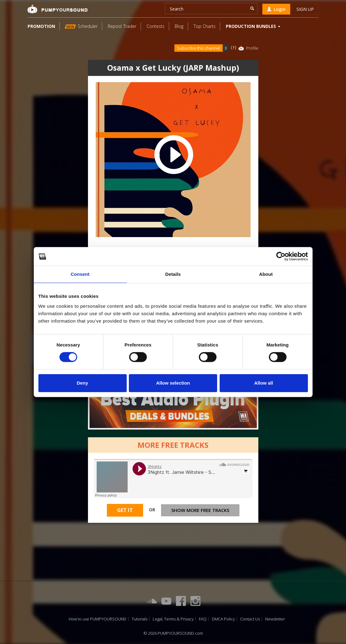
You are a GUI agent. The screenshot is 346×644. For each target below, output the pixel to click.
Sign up (305, 9)
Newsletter (275, 619)
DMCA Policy (223, 619)
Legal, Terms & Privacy (173, 619)
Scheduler (81, 26)
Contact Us (250, 619)
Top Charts (205, 26)
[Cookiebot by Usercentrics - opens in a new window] (281, 256)
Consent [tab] (80, 274)
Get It (125, 512)
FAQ (203, 619)
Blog (179, 26)
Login (276, 9)
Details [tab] (173, 274)
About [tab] (266, 274)
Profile (252, 48)
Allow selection (173, 383)
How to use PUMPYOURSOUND (98, 619)
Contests (155, 26)
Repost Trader (122, 26)
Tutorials (140, 619)
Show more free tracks (200, 511)
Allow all (264, 383)
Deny (83, 383)
